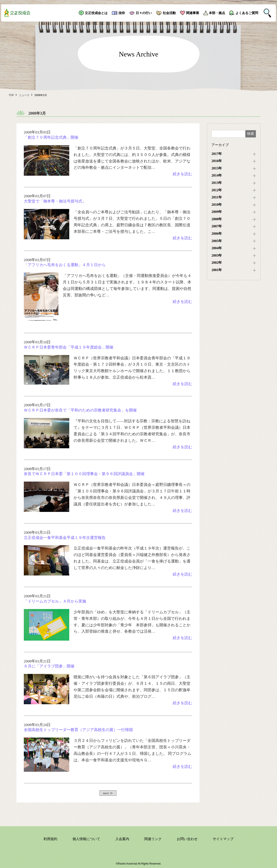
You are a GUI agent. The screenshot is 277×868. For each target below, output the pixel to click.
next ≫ (108, 793)
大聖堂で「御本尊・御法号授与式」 (55, 201)
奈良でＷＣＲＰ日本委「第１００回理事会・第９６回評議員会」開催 (84, 474)
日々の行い (144, 13)
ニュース (24, 95)
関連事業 (193, 13)
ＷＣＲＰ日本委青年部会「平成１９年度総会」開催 (69, 347)
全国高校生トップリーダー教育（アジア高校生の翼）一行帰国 (78, 730)
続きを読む (182, 174)
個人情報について (86, 839)
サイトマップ (223, 839)
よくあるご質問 (247, 13)
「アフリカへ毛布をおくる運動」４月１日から (65, 265)
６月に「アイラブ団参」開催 (49, 666)
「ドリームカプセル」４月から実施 (55, 601)
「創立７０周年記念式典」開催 (51, 137)
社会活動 (169, 13)
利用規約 (50, 839)
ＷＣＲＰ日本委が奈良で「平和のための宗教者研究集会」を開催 (80, 410)
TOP (11, 95)
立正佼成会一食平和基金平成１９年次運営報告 (65, 538)
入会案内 (122, 839)
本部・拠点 (217, 13)
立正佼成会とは (96, 13)
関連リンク (153, 839)
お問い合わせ (187, 839)
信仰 (122, 13)
